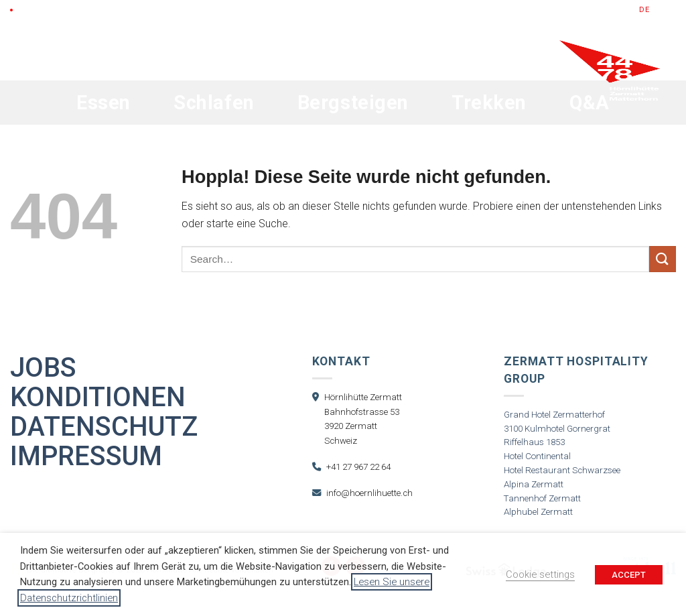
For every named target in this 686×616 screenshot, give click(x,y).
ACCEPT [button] (629, 575)
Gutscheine (520, 10)
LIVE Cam (37, 10)
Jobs (43, 368)
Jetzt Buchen (593, 10)
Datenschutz (104, 427)
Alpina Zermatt (534, 484)
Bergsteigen (353, 103)
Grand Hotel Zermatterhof (554, 415)
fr (671, 10)
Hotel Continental (537, 456)
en (659, 10)
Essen (104, 103)
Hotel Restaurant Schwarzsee (562, 470)
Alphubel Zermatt (538, 512)
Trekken (489, 103)
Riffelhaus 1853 (534, 442)
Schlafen (214, 103)
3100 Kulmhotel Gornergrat (557, 429)
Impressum (86, 456)
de (644, 10)
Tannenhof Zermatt (542, 498)
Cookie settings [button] (540, 574)
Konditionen (98, 397)
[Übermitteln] (663, 259)
